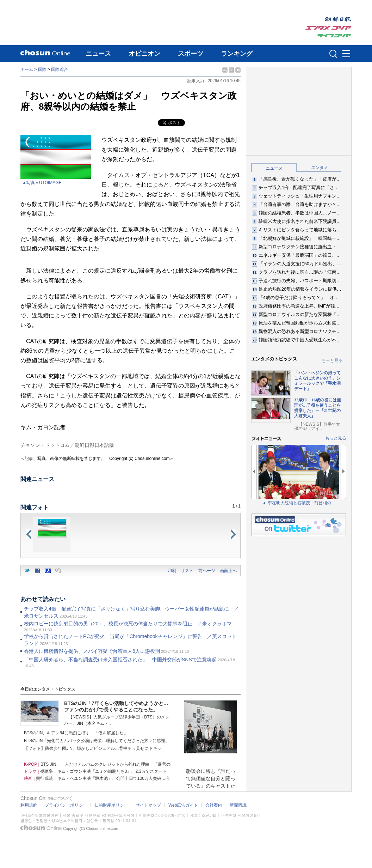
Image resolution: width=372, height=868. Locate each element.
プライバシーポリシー (66, 805)
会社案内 (214, 805)
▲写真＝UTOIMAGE (42, 183)
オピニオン (144, 54)
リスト (187, 571)
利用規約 (29, 805)
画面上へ (228, 571)
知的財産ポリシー (111, 805)
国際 (42, 69)
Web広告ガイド (183, 805)
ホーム (27, 69)
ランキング (237, 54)
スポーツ (191, 54)
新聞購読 (238, 805)
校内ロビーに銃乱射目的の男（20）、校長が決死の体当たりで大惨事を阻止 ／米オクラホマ (128, 624)
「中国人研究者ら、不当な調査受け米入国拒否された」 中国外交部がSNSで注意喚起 (120, 660)
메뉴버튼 (346, 54)
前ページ (207, 571)
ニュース (98, 54)
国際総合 (60, 69)
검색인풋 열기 (333, 54)
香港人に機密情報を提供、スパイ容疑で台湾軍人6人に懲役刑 (92, 651)
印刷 (172, 571)
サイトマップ (148, 805)
